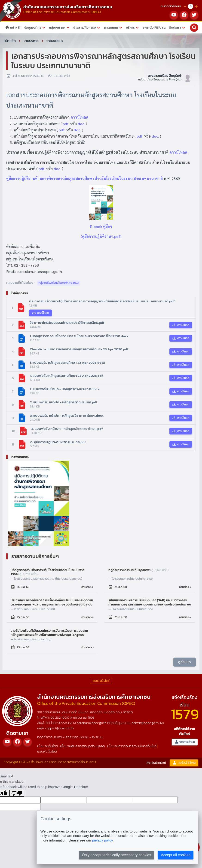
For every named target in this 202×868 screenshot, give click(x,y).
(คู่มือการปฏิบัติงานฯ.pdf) (101, 236)
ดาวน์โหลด (79, 117)
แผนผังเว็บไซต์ (47, 751)
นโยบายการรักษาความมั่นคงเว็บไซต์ (132, 746)
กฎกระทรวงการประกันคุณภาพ (139, 570)
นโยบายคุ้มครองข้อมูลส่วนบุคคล (83, 746)
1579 (185, 714)
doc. (81, 124)
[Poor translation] (17, 793)
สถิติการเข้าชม (185, 742)
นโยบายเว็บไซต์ (47, 746)
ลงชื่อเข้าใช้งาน (184, 763)
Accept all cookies (176, 855)
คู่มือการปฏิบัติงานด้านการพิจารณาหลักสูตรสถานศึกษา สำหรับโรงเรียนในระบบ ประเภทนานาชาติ (84, 179)
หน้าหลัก (13, 28)
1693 (91, 717)
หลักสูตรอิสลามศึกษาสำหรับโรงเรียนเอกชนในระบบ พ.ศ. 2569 (48, 572)
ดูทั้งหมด (185, 662)
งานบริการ (31, 41)
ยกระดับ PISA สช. (154, 28)
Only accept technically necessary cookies (116, 855)
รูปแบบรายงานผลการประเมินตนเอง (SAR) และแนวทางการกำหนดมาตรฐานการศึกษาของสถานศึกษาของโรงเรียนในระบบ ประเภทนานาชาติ (150, 602)
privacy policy (102, 840)
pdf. (66, 124)
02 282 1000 (60, 717)
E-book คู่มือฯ (101, 226)
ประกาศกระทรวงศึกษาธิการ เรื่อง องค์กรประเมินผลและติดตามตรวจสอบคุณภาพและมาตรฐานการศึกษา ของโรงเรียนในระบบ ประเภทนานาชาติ (52, 602)
